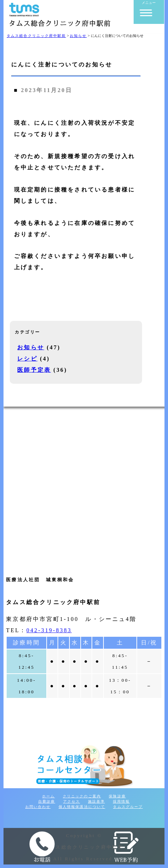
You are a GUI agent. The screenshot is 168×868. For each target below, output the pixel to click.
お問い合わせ (38, 807)
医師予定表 (34, 370)
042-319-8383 (49, 630)
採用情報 (121, 801)
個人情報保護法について (82, 807)
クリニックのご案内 (82, 796)
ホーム (48, 796)
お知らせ (31, 347)
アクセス (72, 801)
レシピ (27, 359)
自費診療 (47, 801)
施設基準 (96, 801)
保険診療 (117, 796)
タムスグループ (128, 807)
